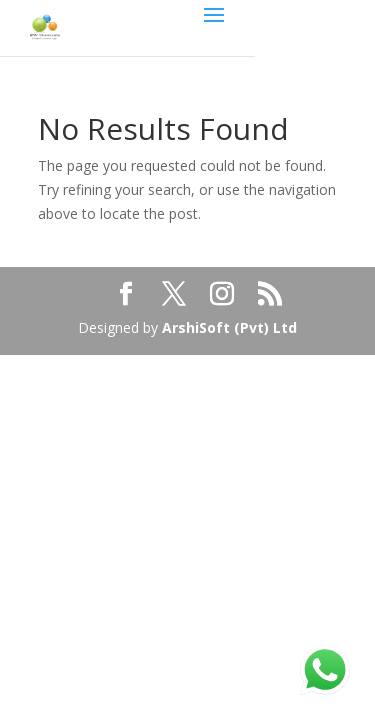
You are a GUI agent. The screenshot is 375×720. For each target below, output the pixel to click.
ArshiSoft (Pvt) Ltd (229, 327)
